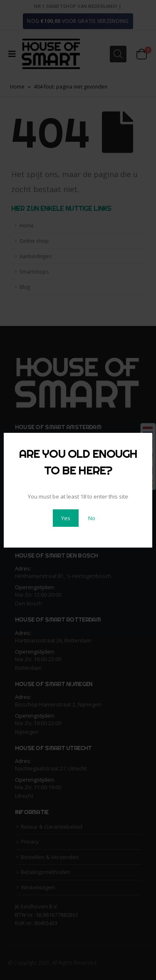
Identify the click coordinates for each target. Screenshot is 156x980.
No (92, 518)
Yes (66, 518)
